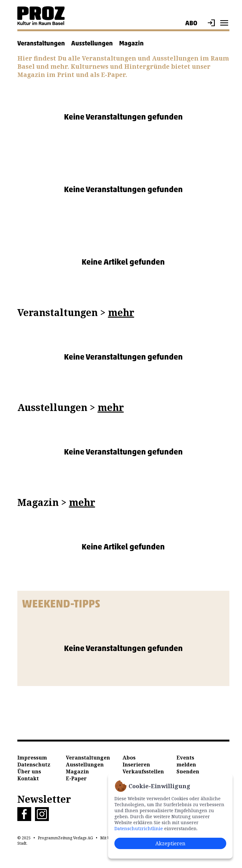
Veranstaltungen (41, 43)
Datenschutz (34, 765)
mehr (121, 312)
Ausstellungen (92, 43)
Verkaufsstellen (143, 771)
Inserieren (136, 765)
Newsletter (44, 799)
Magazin (131, 43)
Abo (191, 23)
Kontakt (28, 778)
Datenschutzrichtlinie (139, 828)
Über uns (29, 771)
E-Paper (76, 778)
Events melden (186, 761)
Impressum (32, 758)
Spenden (188, 771)
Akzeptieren (170, 843)
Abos (129, 758)
